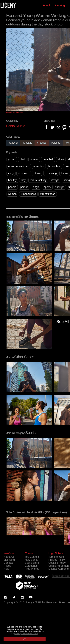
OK (24, 639)
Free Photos (32, 569)
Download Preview (15, 112)
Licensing (59, 5)
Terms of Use (56, 557)
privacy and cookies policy (26, 634)
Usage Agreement (59, 566)
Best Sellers (32, 563)
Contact (8, 563)
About (46, 5)
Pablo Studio (16, 126)
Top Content (32, 557)
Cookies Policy (57, 563)
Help (6, 569)
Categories (31, 566)
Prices (7, 566)
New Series (32, 560)
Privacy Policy (56, 560)
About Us (9, 557)
